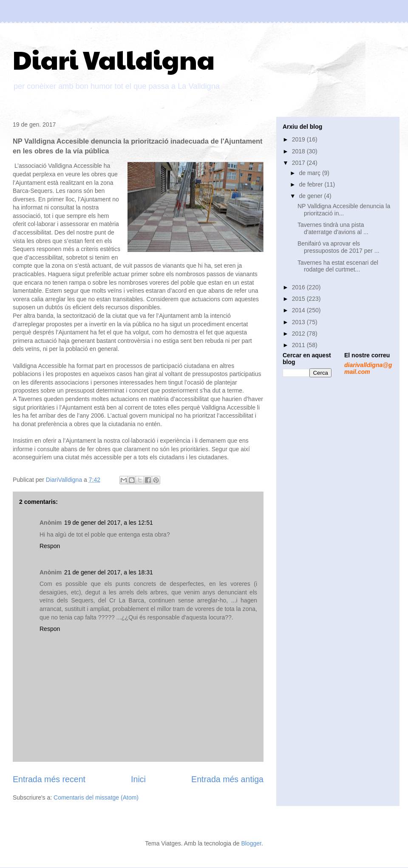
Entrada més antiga (227, 779)
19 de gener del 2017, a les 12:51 (109, 523)
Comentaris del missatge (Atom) (96, 797)
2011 (299, 345)
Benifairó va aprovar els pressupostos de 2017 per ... (338, 247)
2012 (299, 334)
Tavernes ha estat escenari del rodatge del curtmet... (338, 266)
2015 (299, 299)
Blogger (251, 843)
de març (310, 173)
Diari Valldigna (114, 59)
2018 (299, 151)
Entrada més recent (49, 779)
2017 (299, 163)
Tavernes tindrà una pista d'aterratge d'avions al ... (333, 228)
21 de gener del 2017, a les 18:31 (109, 572)
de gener (311, 196)
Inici (138, 779)
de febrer (312, 184)
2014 (299, 310)
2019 (299, 139)
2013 (299, 322)
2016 (299, 287)
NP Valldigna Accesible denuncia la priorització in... (344, 210)
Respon (50, 546)
